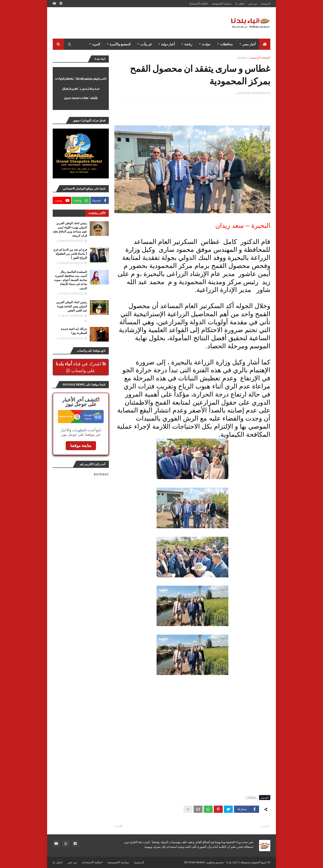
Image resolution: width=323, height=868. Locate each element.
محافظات (242, 58)
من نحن (253, 3)
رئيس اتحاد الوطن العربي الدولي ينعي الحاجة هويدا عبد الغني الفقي (72, 306)
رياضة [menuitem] (188, 44)
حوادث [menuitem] (206, 44)
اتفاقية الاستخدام (198, 3)
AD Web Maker (195, 862)
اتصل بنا (240, 3)
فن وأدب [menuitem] (146, 44)
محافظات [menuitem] (227, 44)
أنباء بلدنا (232, 862)
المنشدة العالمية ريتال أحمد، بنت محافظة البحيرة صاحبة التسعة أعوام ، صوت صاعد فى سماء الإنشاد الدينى (70, 280)
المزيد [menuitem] (96, 44)
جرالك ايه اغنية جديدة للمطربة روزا (74, 331)
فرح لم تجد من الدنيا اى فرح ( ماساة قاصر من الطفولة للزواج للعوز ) (70, 254)
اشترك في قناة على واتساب (81, 367)
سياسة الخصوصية (222, 3)
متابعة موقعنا (81, 446)
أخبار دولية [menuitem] (168, 44)
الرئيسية (266, 3)
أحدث (265, 826)
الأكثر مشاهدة (97, 213)
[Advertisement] (134, 23)
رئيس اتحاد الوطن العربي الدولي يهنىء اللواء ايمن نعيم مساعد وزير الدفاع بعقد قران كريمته (70, 229)
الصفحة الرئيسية (260, 58)
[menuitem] (265, 44)
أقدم (119, 826)
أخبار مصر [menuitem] (249, 44)
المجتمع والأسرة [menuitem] (120, 44)
